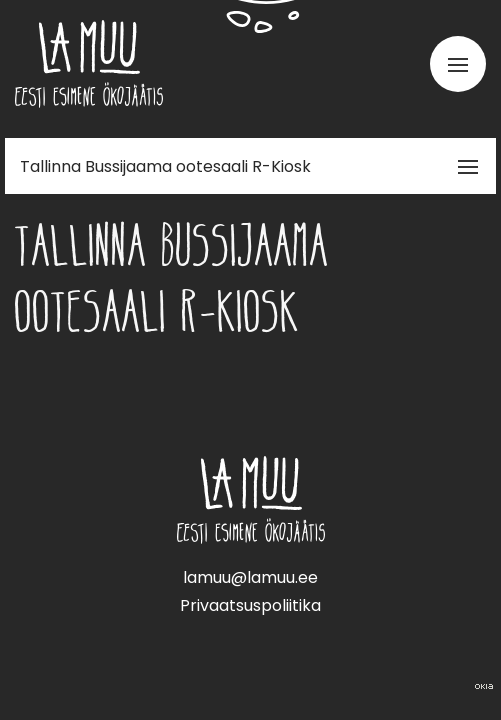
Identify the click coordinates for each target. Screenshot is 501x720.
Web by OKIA (484, 686)
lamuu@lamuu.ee (250, 577)
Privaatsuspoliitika (250, 605)
